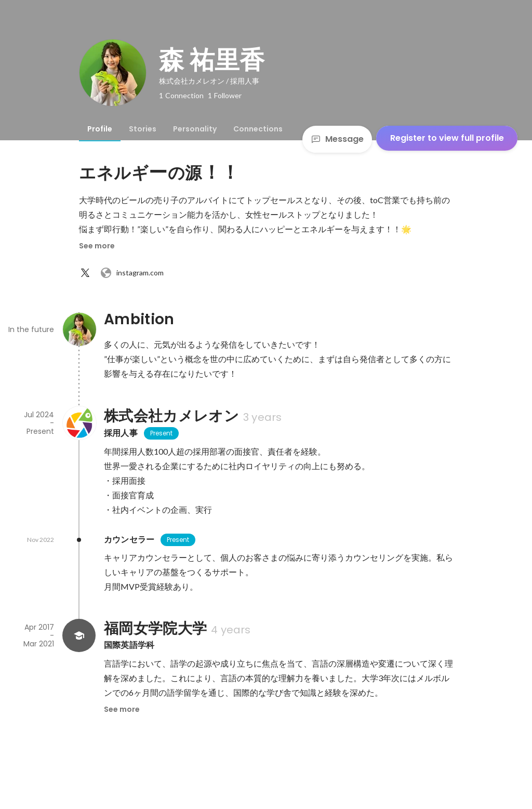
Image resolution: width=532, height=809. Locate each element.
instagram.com (132, 273)
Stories (143, 129)
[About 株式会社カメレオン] (79, 423)
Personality (195, 129)
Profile (100, 129)
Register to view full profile (447, 138)
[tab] (100, 129)
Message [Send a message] (337, 139)
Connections (258, 129)
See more (97, 246)
